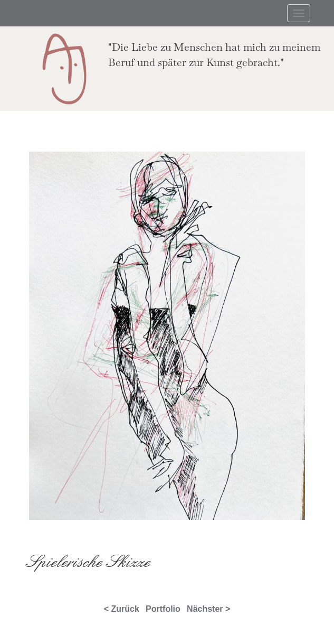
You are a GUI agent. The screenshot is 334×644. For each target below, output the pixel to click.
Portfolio (163, 609)
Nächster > (208, 609)
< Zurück (122, 609)
